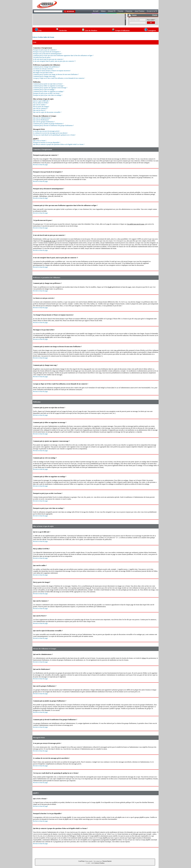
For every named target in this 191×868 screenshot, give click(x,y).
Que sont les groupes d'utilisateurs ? (44, 122)
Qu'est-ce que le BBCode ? (41, 101)
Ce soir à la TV (152, 11)
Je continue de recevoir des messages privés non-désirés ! (50, 133)
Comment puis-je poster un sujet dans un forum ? (48, 84)
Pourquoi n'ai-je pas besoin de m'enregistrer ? (47, 52)
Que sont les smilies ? (40, 105)
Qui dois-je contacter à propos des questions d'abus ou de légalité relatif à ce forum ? (59, 144)
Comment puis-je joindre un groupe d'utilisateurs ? (48, 124)
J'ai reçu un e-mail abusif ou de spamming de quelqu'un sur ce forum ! (54, 135)
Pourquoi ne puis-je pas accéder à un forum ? (47, 93)
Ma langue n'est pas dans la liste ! (43, 73)
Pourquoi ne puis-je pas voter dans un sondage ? (48, 95)
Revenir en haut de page (40, 165)
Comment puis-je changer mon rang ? (44, 76)
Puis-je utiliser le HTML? (41, 103)
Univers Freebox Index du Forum (43, 37)
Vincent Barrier (107, 861)
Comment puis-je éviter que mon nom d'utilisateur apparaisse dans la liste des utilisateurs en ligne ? (63, 55)
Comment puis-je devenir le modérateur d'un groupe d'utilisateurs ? (53, 125)
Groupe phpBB (96, 802)
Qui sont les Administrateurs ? (42, 118)
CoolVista (81, 861)
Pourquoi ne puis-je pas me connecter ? (45, 50)
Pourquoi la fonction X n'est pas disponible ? (47, 143)
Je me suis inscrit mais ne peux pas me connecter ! (48, 59)
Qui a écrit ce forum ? (40, 141)
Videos (103, 11)
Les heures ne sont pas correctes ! (43, 69)
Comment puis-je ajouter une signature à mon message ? (50, 88)
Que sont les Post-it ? (39, 110)
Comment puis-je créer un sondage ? (44, 90)
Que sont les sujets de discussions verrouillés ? (47, 112)
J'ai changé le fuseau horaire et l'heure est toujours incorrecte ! (52, 71)
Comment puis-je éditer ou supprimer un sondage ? (49, 91)
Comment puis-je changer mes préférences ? (46, 67)
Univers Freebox (99, 863)
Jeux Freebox (140, 11)
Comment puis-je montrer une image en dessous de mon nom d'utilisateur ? (56, 74)
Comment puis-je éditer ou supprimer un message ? (49, 86)
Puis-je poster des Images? (41, 107)
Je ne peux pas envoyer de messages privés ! (46, 131)
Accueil (96, 11)
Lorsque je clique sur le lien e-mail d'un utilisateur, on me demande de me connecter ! (59, 78)
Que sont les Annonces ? (40, 108)
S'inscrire (155, 15)
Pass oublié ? (151, 20)
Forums (120, 11)
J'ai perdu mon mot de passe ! (42, 57)
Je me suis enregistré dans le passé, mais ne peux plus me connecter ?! (54, 61)
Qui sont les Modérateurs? (41, 120)
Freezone (129, 11)
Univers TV (112, 11)
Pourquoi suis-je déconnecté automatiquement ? (48, 54)
